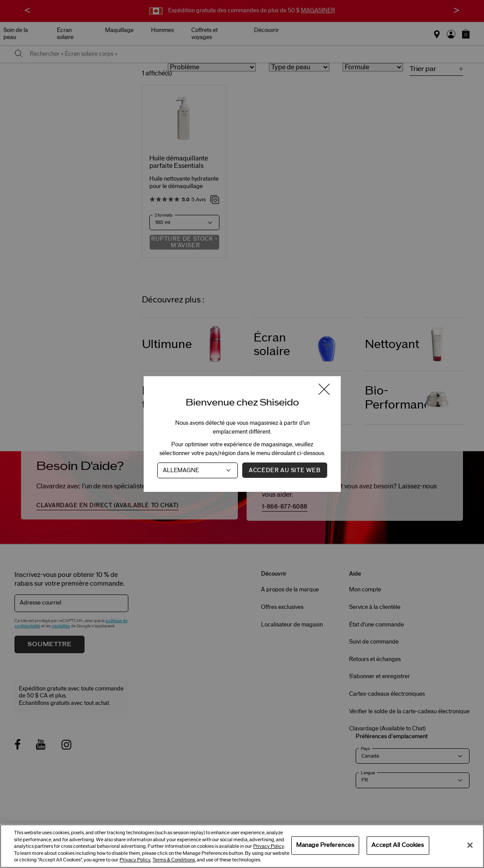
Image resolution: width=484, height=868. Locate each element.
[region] (242, 846)
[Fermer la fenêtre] (324, 390)
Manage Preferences (325, 845)
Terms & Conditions (174, 860)
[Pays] (198, 470)
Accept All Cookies (398, 845)
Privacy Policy (268, 846)
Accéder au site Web (284, 470)
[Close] (470, 845)
